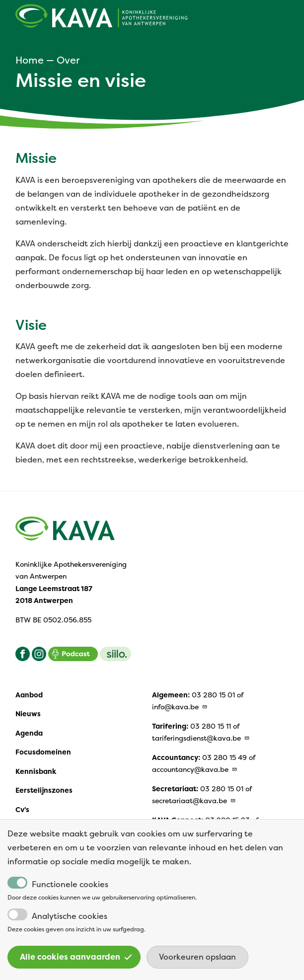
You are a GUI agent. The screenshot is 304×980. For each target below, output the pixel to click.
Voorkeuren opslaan (197, 965)
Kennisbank (36, 771)
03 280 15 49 (225, 757)
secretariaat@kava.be (194, 801)
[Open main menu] (283, 18)
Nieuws (28, 714)
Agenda (29, 733)
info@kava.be (180, 707)
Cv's (22, 810)
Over (68, 60)
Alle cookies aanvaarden (76, 965)
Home (30, 60)
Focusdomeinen (43, 752)
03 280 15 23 (228, 820)
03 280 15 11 (211, 726)
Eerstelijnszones (44, 790)
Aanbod (29, 695)
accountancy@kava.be (195, 769)
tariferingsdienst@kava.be (201, 738)
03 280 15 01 (213, 695)
